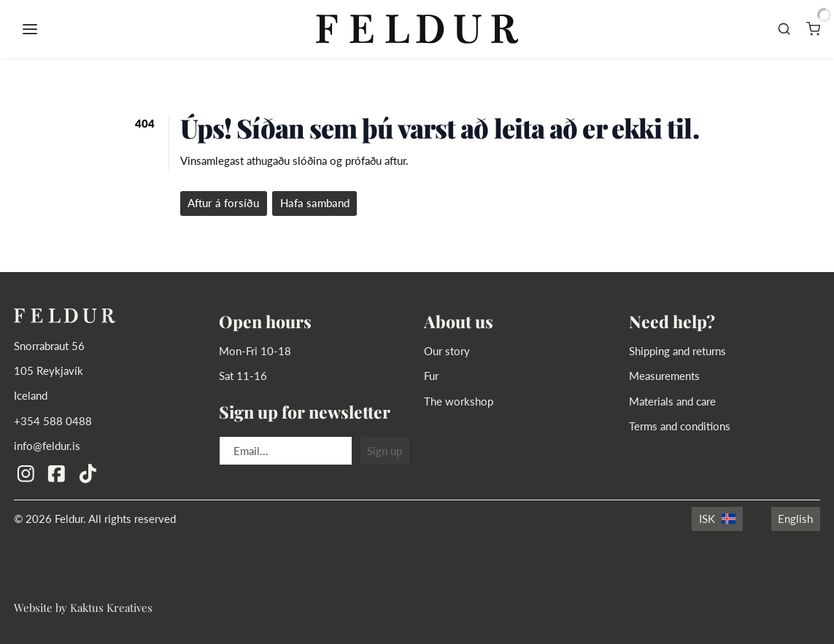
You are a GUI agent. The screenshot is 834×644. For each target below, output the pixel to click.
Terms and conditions (680, 426)
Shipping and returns (677, 351)
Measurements (664, 376)
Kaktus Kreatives (111, 607)
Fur (431, 376)
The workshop (459, 401)
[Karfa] (813, 29)
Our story (447, 351)
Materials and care (672, 401)
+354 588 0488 (53, 421)
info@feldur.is (47, 446)
